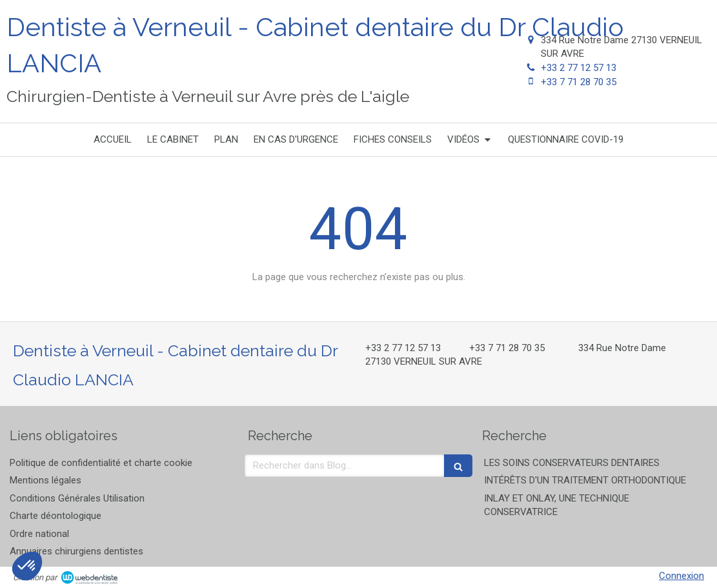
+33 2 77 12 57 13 (579, 68)
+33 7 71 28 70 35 (579, 82)
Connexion (682, 576)
